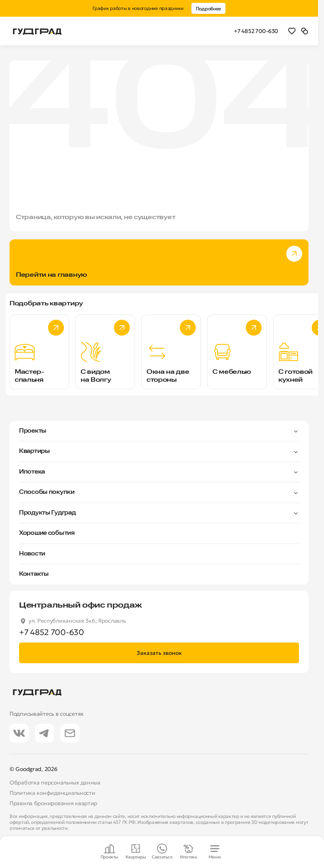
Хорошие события (47, 533)
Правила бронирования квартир (53, 803)
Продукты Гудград (47, 513)
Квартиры (35, 451)
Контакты (34, 574)
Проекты (33, 431)
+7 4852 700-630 (256, 31)
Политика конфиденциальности (52, 793)
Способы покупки (47, 492)
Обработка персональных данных (55, 783)
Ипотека (32, 472)
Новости (32, 554)
